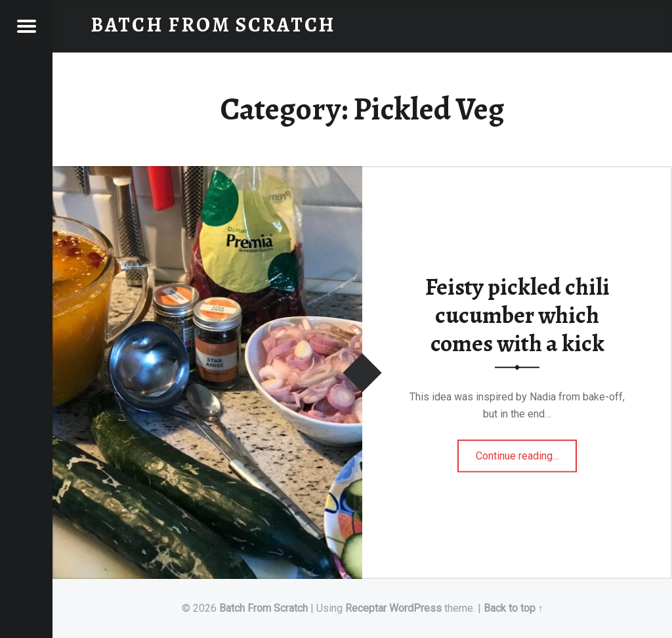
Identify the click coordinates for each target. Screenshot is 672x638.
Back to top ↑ (514, 608)
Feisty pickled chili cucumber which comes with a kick (517, 315)
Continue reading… (527, 451)
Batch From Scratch (263, 608)
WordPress (415, 608)
